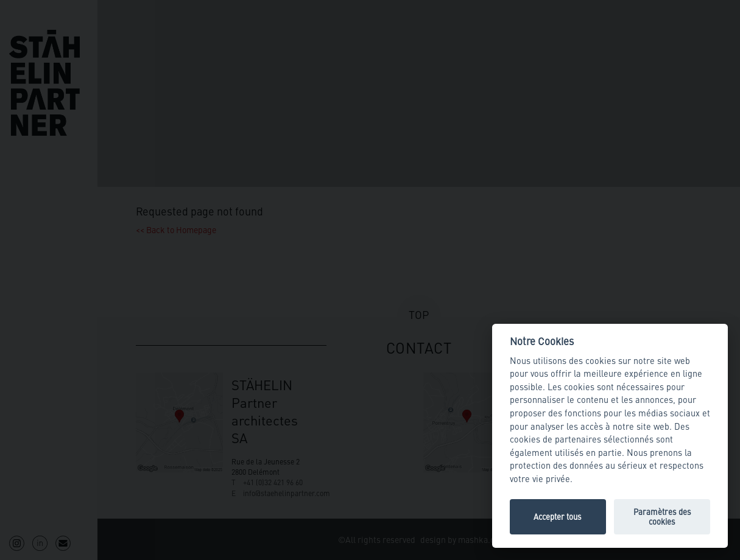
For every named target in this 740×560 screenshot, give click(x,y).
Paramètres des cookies (662, 516)
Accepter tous (558, 516)
